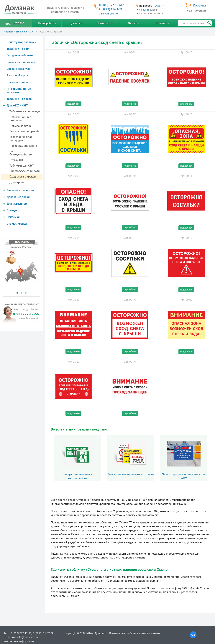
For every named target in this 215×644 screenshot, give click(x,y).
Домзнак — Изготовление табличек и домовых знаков (128, 633)
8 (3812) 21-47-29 (111, 9)
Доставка (76, 23)
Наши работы (47, 23)
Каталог (18, 23)
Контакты (162, 23)
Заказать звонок (109, 14)
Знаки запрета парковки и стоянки (131, 474)
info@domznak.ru (27, 637)
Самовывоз (105, 23)
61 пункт (144, 10)
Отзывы (133, 23)
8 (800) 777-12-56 (111, 5)
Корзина (199, 6)
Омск (158, 6)
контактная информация (19, 641)
